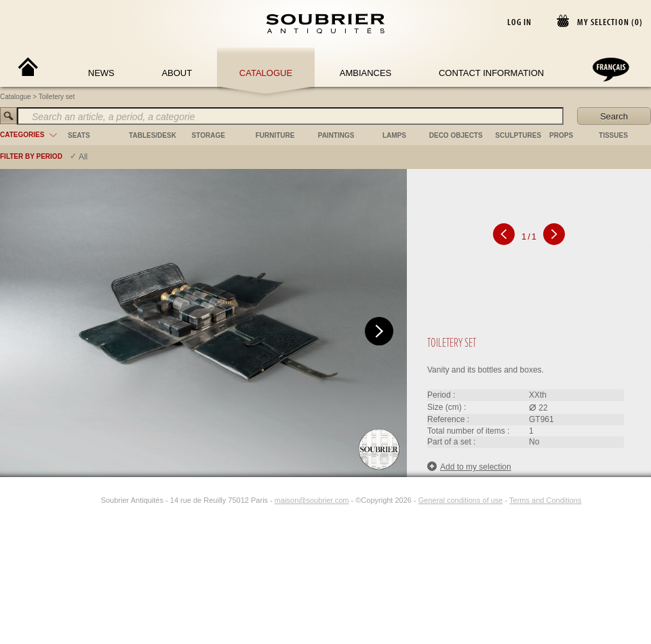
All (83, 157)
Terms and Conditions (545, 500)
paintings (336, 135)
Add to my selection (469, 467)
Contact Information (491, 73)
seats (79, 135)
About (177, 73)
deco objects (456, 135)
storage (209, 135)
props (561, 135)
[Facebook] (77, 500)
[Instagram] (92, 500)
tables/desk (153, 135)
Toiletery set (57, 97)
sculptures (518, 135)
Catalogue (266, 73)
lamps (394, 135)
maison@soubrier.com (312, 500)
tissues (613, 135)
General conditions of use (461, 500)
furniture (275, 135)
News (101, 73)
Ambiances (366, 73)
